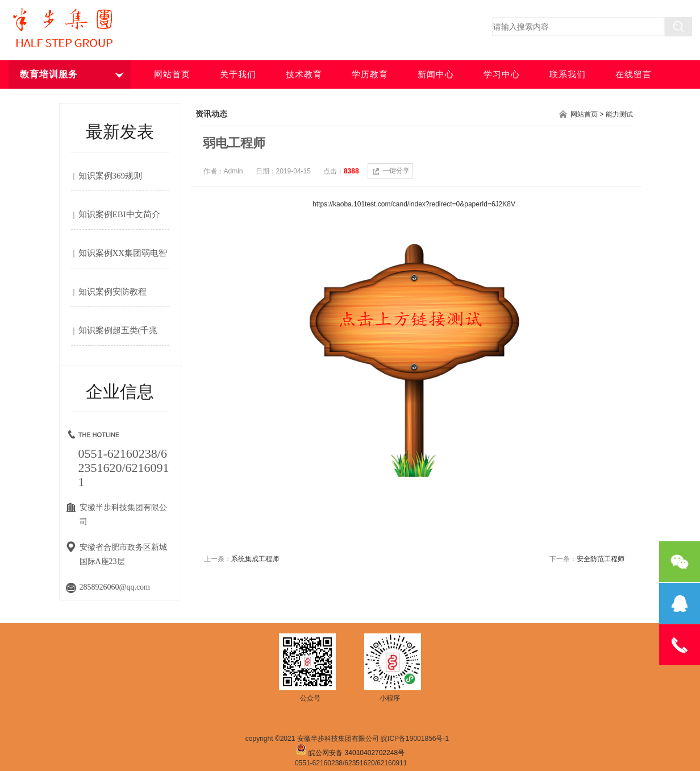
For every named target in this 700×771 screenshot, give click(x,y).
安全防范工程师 (601, 559)
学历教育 (370, 74)
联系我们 (568, 74)
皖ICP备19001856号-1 (415, 739)
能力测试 (619, 114)
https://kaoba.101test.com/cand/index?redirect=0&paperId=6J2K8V (414, 204)
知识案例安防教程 (113, 292)
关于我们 (238, 74)
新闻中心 (436, 74)
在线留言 (634, 74)
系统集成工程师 (255, 559)
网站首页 (172, 74)
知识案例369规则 (111, 176)
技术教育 (304, 74)
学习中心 (502, 74)
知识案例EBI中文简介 (119, 214)
